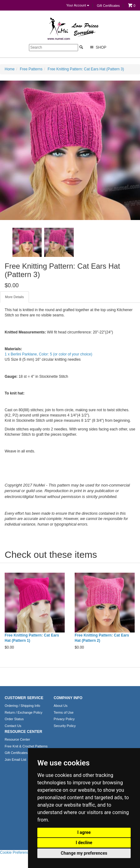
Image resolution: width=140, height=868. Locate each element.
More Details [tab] (14, 297)
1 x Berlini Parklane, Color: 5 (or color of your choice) (48, 354)
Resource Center (17, 739)
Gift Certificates (108, 6)
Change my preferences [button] (84, 853)
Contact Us (13, 726)
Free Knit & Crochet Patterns (26, 746)
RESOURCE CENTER (23, 732)
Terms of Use (64, 712)
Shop (98, 47)
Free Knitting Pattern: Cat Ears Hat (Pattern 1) (32, 638)
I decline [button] (84, 843)
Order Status (14, 719)
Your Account (78, 5)
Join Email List (16, 760)
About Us (61, 706)
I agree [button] (84, 832)
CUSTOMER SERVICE (24, 698)
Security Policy (65, 726)
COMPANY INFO (68, 698)
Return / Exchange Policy (23, 712)
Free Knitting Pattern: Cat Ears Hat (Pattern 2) (102, 638)
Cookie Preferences (16, 853)
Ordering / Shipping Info (22, 706)
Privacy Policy (64, 719)
